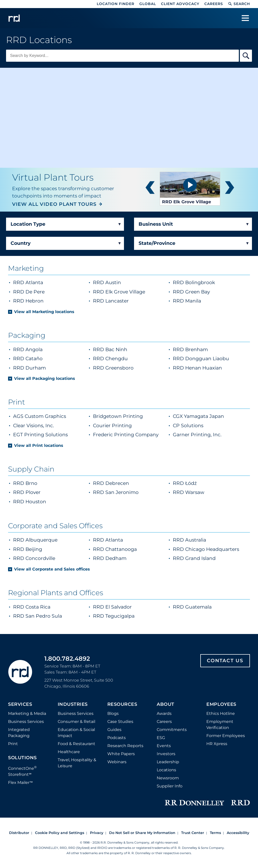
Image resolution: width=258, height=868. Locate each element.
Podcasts (117, 738)
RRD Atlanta (41, 282)
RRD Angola (28, 349)
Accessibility (238, 833)
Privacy (97, 833)
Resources (122, 705)
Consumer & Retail (76, 722)
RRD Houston (30, 502)
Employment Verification (220, 725)
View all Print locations (39, 445)
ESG (161, 738)
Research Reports (125, 746)
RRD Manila (200, 301)
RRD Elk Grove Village (130, 292)
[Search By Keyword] (246, 56)
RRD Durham (29, 368)
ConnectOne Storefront (22, 771)
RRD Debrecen (111, 483)
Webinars (117, 762)
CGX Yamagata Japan (198, 416)
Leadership (168, 762)
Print (13, 744)
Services (20, 705)
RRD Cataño (28, 359)
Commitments (172, 730)
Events (164, 746)
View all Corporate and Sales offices (52, 569)
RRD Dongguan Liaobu (201, 359)
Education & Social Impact (76, 733)
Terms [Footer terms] (215, 833)
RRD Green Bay (204, 292)
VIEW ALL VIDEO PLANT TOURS (54, 204)
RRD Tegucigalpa (114, 616)
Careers (214, 4)
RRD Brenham (190, 349)
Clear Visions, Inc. (34, 426)
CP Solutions (188, 426)
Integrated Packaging (19, 733)
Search (239, 4)
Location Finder (116, 4)
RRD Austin (120, 282)
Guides (114, 730)
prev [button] (150, 189)
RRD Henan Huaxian (197, 368)
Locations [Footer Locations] (166, 770)
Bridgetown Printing (118, 416)
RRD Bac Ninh (110, 349)
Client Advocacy (180, 4)
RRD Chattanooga (115, 549)
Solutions (22, 758)
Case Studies (120, 722)
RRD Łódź (185, 483)
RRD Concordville (34, 558)
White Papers (121, 754)
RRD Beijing (28, 549)
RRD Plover (27, 492)
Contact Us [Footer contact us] (225, 661)
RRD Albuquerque (35, 540)
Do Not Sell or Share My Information (142, 833)
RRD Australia (189, 540)
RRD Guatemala (192, 607)
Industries (73, 705)
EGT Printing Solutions (40, 435)
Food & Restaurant (76, 744)
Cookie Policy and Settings (60, 833)
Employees (221, 705)
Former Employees (226, 736)
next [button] (230, 189)
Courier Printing (112, 426)
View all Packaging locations (45, 378)
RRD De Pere (41, 292)
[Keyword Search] (122, 56)
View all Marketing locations (44, 312)
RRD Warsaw (189, 492)
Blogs (113, 713)
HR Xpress (217, 744)
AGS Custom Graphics (40, 416)
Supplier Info (170, 786)
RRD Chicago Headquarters (206, 549)
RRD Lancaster (123, 301)
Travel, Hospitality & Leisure (77, 763)
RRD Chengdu (110, 359)
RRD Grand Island (194, 558)
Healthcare (69, 752)
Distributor (19, 833)
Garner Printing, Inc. (197, 435)
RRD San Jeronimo (116, 492)
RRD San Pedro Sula (38, 616)
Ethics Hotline (221, 713)
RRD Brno (25, 483)
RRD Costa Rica (32, 607)
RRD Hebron (41, 301)
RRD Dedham (110, 558)
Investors (166, 754)
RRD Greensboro (113, 368)
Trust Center (193, 833)
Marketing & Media (27, 713)
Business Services (26, 722)
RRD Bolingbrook (206, 282)
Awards (164, 713)
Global (148, 4)
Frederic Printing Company (126, 435)
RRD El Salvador (112, 607)
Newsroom (168, 778)
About (166, 705)
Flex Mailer (20, 782)
